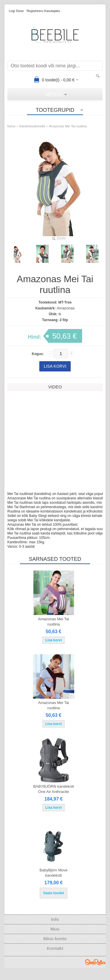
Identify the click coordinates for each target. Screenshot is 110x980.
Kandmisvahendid (32, 126)
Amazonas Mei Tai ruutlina (68, 126)
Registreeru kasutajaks (43, 11)
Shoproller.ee (95, 970)
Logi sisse (16, 11)
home (11, 126)
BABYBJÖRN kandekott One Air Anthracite (54, 797)
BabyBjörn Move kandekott (54, 880)
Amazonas (66, 308)
